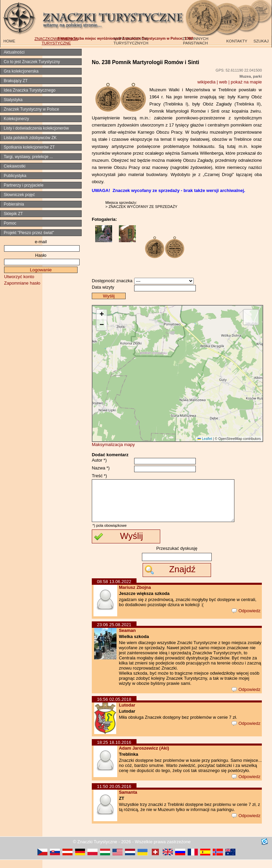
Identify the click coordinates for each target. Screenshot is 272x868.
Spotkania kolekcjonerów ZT (29, 147)
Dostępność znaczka (112, 281)
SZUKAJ (261, 41)
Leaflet (205, 439)
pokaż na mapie (246, 82)
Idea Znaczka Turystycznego (30, 90)
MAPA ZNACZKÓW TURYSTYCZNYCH (131, 41)
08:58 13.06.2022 (114, 590)
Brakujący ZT (16, 81)
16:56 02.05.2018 (114, 707)
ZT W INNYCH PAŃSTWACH (195, 41)
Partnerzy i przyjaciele (24, 185)
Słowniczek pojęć (19, 195)
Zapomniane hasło (22, 283)
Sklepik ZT (13, 214)
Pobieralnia (14, 204)
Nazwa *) (101, 468)
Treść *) (99, 476)
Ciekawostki (15, 166)
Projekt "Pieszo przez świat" (29, 233)
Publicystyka (15, 176)
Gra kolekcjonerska (21, 71)
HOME (9, 41)
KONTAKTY (237, 41)
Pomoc (10, 223)
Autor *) (99, 460)
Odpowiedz (246, 619)
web (223, 82)
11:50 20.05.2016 (114, 795)
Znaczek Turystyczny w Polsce (31, 109)
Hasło (41, 255)
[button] (102, 315)
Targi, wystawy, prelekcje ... (28, 157)
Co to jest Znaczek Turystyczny (32, 62)
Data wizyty (103, 287)
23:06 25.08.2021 (114, 633)
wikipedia (206, 82)
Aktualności (14, 52)
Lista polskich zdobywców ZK (30, 138)
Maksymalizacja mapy (113, 445)
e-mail (41, 242)
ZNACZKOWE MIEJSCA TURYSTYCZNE (56, 41)
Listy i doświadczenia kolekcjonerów (36, 128)
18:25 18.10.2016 (114, 750)
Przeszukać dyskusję (177, 556)
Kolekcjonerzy (16, 119)
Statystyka (13, 100)
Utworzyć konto (19, 277)
